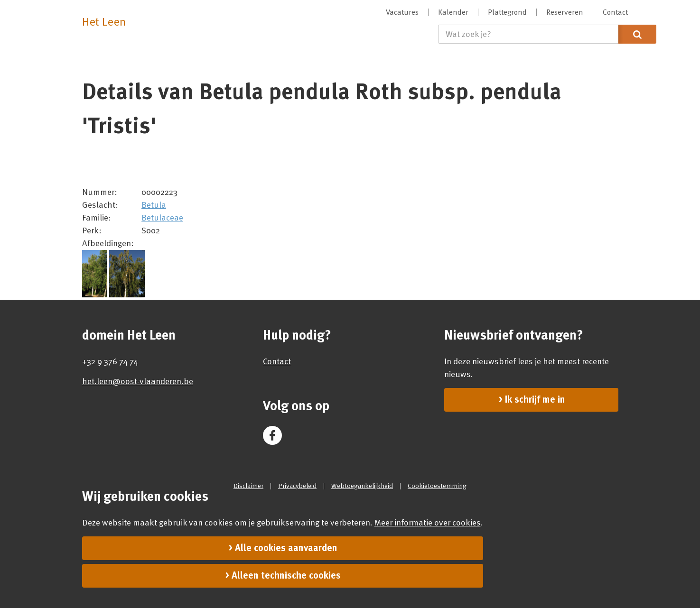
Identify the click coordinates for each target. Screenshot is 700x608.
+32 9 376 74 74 (110, 361)
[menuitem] (402, 12)
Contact (277, 361)
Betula (154, 205)
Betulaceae (162, 218)
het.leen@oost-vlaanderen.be (138, 381)
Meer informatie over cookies (428, 523)
